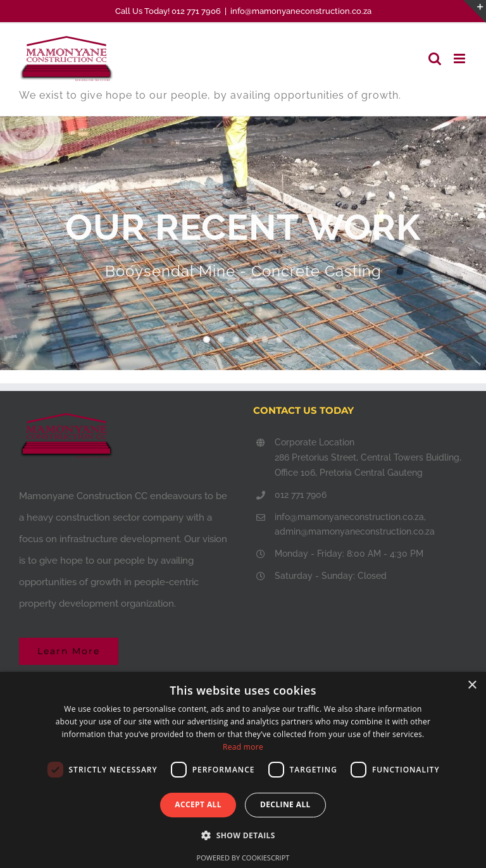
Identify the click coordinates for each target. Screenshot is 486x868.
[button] (243, 835)
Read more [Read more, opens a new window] (243, 747)
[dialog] (243, 770)
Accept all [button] (198, 804)
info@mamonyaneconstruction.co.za (301, 11)
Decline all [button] (285, 804)
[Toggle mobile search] (435, 59)
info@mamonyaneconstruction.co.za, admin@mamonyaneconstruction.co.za (355, 524)
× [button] (472, 685)
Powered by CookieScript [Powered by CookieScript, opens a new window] (243, 858)
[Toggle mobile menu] (460, 59)
